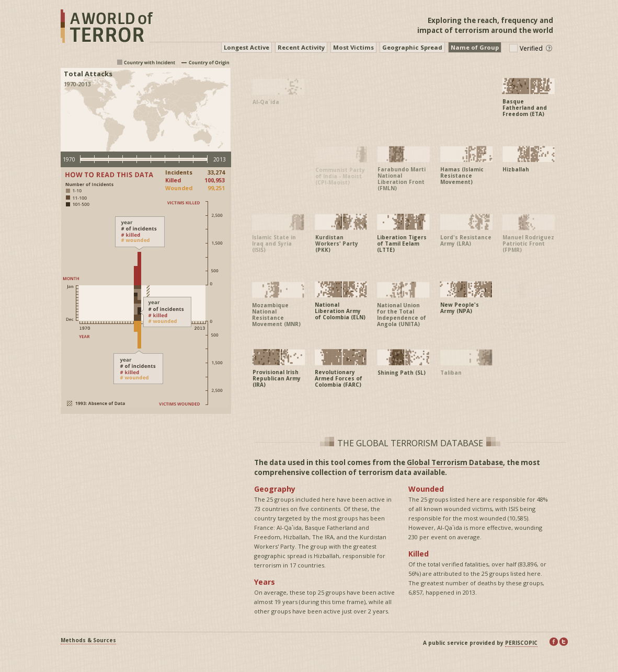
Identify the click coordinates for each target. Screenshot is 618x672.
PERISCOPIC (521, 643)
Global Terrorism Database (455, 462)
